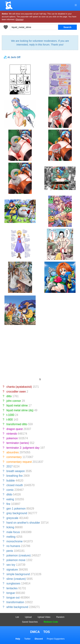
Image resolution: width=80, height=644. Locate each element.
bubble (11, 481)
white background (17, 607)
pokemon (12, 438)
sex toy (11, 565)
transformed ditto (17, 424)
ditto (9, 396)
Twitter (27, 639)
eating (10, 499)
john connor (14, 401)
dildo (9, 494)
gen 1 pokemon (16, 509)
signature (12, 570)
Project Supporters (56, 639)
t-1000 (10, 415)
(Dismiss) (19, 19)
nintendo (12, 434)
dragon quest (15, 429)
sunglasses (13, 583)
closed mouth (15, 485)
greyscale (12, 518)
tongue (11, 593)
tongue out (13, 598)
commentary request (19, 462)
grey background (17, 513)
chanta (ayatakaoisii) (19, 387)
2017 (10, 466)
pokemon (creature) (19, 555)
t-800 (10, 420)
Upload (28, 617)
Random (60, 617)
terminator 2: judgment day (23, 448)
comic (10, 490)
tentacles (12, 588)
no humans (13, 546)
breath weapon (16, 471)
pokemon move (16, 560)
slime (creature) (16, 579)
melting (11, 537)
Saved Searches (30, 622)
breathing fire (15, 476)
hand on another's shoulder (23, 523)
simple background (18, 574)
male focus (13, 532)
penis (10, 551)
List (17, 617)
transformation (15, 602)
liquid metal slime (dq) (20, 410)
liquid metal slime (17, 405)
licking (10, 527)
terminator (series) (18, 443)
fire (8, 504)
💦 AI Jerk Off (12, 57)
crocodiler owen (16, 392)
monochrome (15, 541)
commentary (14, 457)
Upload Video (44, 617)
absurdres (13, 452)
